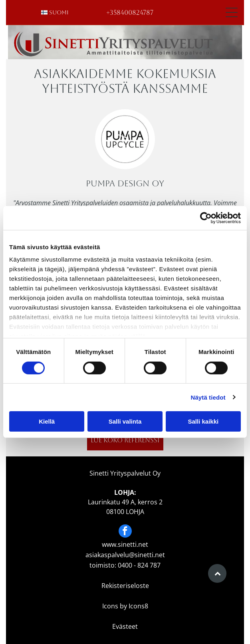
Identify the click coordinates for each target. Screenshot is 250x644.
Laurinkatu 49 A (111, 502)
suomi (59, 12)
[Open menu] (232, 12)
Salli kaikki (203, 421)
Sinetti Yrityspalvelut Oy (125, 473)
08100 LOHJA (125, 512)
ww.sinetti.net (127, 544)
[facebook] (125, 532)
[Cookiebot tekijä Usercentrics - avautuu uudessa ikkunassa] (206, 218)
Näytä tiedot (208, 397)
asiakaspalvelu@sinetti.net (125, 555)
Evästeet (125, 626)
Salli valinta (125, 421)
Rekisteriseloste (125, 586)
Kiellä (47, 421)
